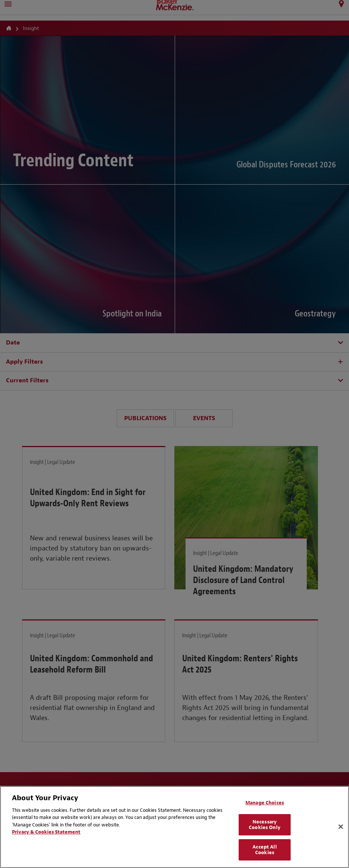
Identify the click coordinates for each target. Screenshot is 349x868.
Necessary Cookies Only (265, 825)
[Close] (341, 827)
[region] (174, 827)
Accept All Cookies (264, 850)
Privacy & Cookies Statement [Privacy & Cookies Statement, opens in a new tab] (46, 832)
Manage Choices (265, 803)
